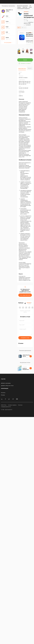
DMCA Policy (4, 405)
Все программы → (8, 43)
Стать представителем (25, 295)
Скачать (25, 60)
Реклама (3, 395)
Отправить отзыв (25, 338)
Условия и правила (12, 405)
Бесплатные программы (23, 6)
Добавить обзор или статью (7, 386)
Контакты (3, 393)
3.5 (26, 21)
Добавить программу (6, 383)
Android (24, 28)
